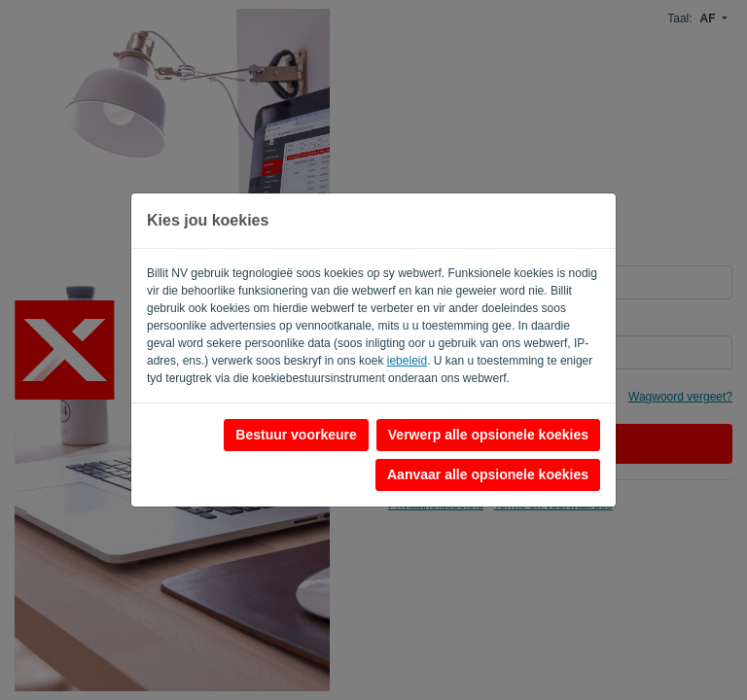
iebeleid (407, 361)
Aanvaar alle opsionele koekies (488, 474)
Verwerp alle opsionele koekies (488, 435)
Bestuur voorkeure (296, 435)
